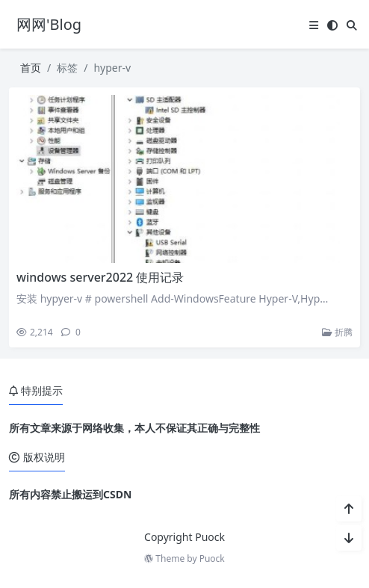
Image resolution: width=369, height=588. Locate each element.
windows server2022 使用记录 (100, 277)
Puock (212, 558)
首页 (31, 68)
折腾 (337, 332)
